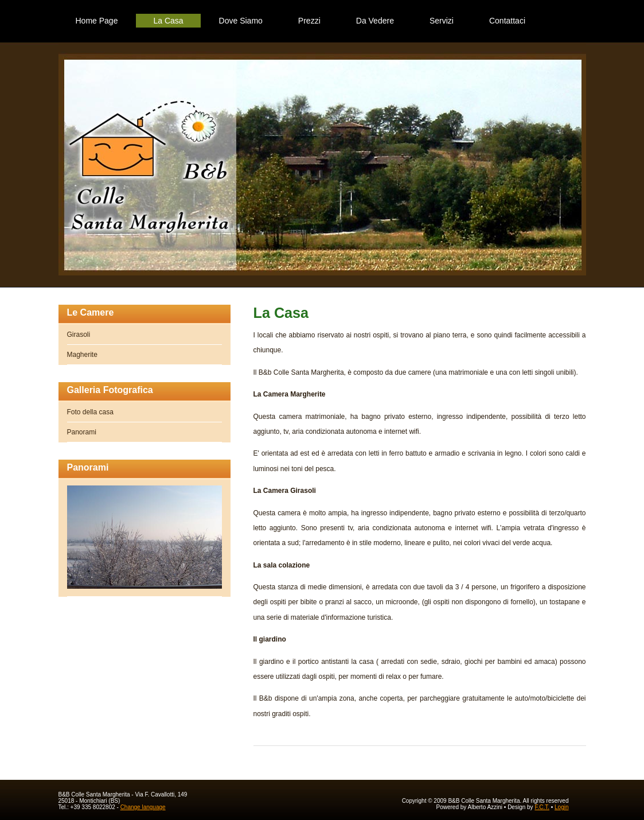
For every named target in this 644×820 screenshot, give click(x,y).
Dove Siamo (241, 21)
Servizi (442, 21)
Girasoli (79, 335)
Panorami (82, 432)
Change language (143, 807)
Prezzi (309, 21)
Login (561, 807)
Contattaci (507, 21)
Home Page (97, 21)
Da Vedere (375, 21)
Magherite (82, 355)
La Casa (168, 21)
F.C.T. (542, 807)
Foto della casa (90, 412)
